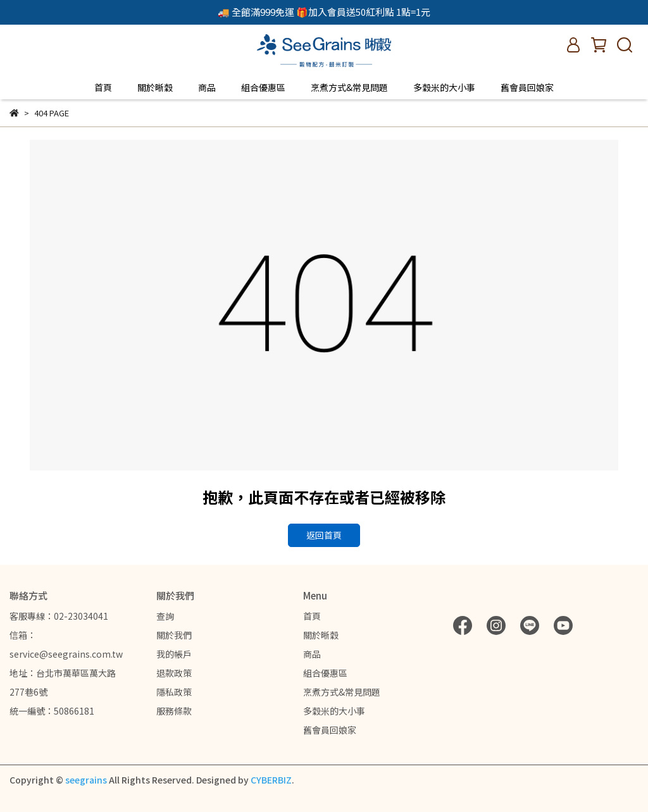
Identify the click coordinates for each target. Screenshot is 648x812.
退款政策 (174, 673)
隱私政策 (174, 692)
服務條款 (174, 711)
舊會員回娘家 (527, 87)
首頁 (103, 87)
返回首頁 (324, 535)
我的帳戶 (174, 654)
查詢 (165, 616)
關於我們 (174, 635)
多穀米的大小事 (444, 87)
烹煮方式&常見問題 (349, 87)
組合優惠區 (263, 87)
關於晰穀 (155, 87)
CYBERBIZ (271, 780)
